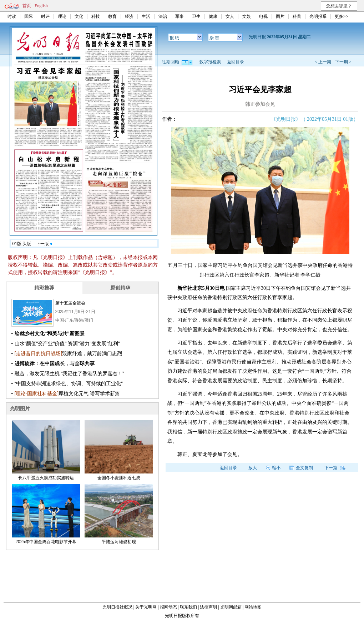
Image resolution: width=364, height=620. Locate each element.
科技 (96, 16)
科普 (297, 16)
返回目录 (236, 62)
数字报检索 (210, 62)
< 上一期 (323, 62)
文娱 (247, 16)
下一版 (44, 244)
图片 (280, 16)
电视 (263, 16)
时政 (12, 16)
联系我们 (188, 607)
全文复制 (301, 468)
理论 (62, 16)
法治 (163, 16)
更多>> (342, 16)
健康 (213, 16)
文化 (79, 16)
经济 (129, 16)
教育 (112, 16)
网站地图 (253, 607)
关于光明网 (146, 607)
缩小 (273, 468)
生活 (146, 16)
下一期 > (343, 62)
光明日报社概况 (117, 607)
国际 (29, 16)
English (41, 6)
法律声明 (208, 607)
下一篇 (335, 468)
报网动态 (168, 607)
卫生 (196, 16)
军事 (180, 16)
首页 (27, 6)
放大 (253, 468)
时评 (45, 16)
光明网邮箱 (231, 607)
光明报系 (318, 16)
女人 (230, 16)
